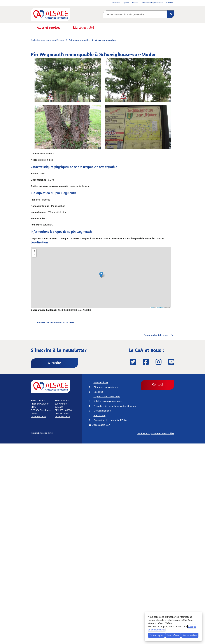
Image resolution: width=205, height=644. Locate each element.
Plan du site (99, 415)
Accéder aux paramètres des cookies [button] (155, 435)
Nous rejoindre (101, 382)
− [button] (34, 255)
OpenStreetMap (160, 307)
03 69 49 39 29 (38, 416)
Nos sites (98, 392)
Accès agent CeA (101, 425)
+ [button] (34, 251)
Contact (158, 384)
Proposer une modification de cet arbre (55, 323)
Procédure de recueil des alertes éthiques (115, 406)
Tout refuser (173, 635)
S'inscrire (54, 363)
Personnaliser (190, 635)
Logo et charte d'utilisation (107, 397)
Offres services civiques (105, 387)
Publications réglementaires (107, 401)
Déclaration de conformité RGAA (110, 420)
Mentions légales (102, 411)
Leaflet (152, 307)
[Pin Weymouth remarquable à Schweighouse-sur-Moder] (101, 278)
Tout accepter (156, 635)
